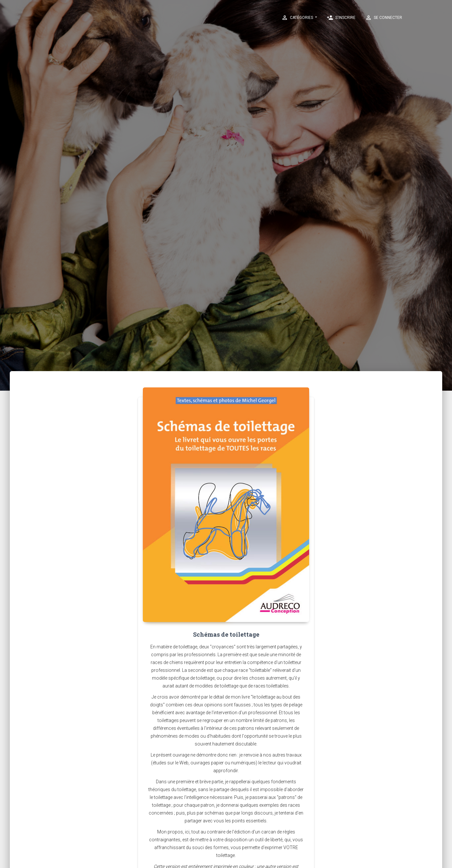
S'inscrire (341, 18)
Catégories (298, 18)
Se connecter (384, 18)
